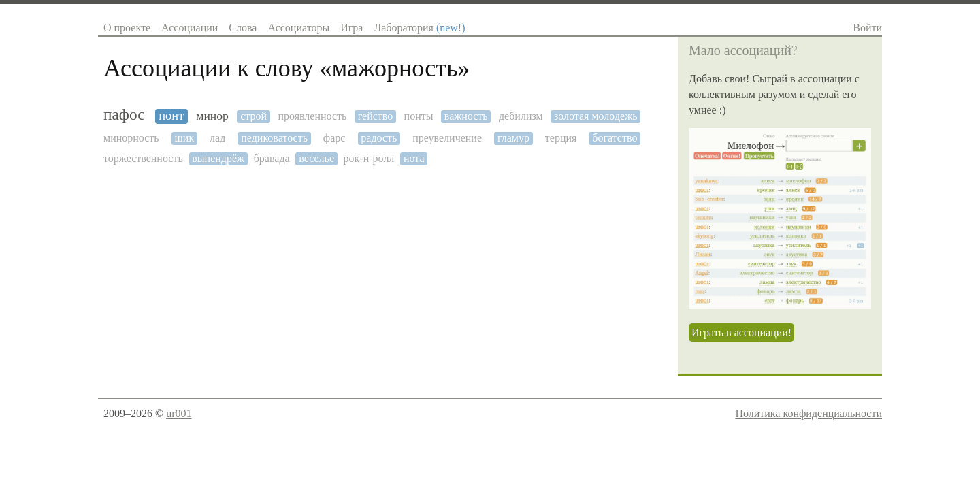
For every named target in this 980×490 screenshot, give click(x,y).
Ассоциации (190, 28)
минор (212, 116)
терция (561, 138)
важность (466, 116)
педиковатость (274, 138)
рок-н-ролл (369, 158)
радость (379, 138)
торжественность (143, 158)
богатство (615, 138)
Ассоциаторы (298, 28)
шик (185, 138)
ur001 (179, 413)
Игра (352, 28)
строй (254, 116)
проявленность (312, 116)
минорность (131, 138)
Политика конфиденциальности (808, 413)
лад (217, 138)
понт (171, 116)
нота (414, 158)
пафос (124, 115)
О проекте (127, 28)
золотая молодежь (595, 116)
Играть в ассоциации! (741, 332)
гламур (513, 138)
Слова (243, 28)
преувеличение (447, 138)
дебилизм (521, 116)
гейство (376, 116)
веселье (316, 158)
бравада (272, 158)
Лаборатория (419, 28)
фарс (334, 138)
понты (419, 116)
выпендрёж (218, 158)
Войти (867, 28)
